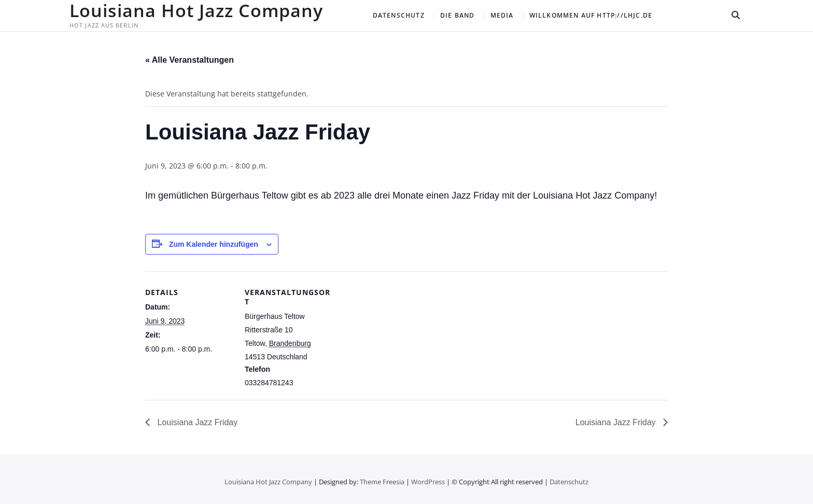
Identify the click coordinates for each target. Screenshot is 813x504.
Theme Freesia (382, 482)
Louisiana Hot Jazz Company (196, 10)
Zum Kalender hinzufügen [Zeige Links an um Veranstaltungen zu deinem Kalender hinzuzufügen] (214, 244)
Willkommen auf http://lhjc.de (591, 15)
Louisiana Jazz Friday (196, 422)
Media (502, 15)
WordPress (428, 482)
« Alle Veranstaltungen (190, 60)
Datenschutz (399, 15)
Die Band (458, 15)
